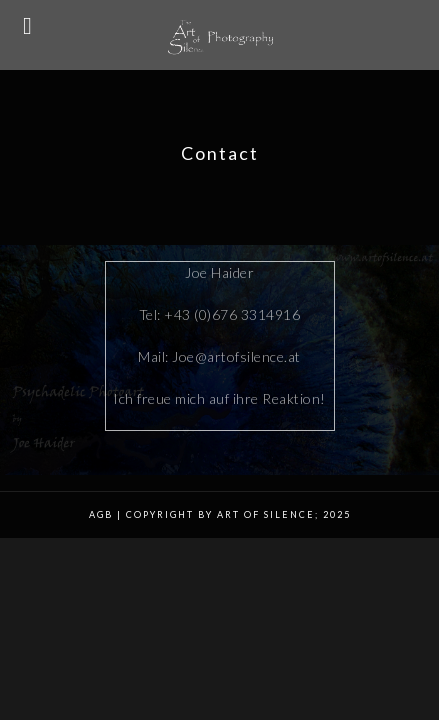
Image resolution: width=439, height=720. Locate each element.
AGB (101, 516)
